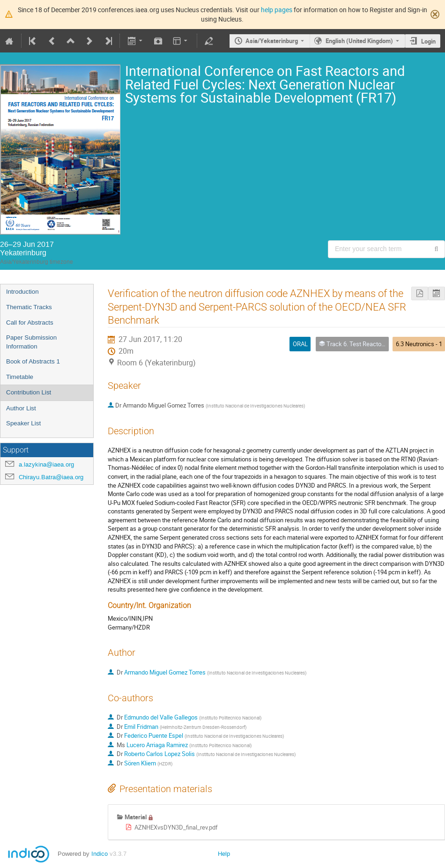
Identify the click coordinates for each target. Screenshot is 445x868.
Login (428, 41)
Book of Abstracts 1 (33, 361)
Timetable (20, 377)
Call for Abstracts (30, 323)
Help (224, 854)
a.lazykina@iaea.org (46, 464)
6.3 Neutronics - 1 (419, 344)
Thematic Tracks (29, 307)
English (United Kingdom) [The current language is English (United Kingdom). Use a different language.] (359, 41)
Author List (21, 408)
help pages (277, 10)
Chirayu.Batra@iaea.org (51, 477)
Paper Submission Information (31, 342)
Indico (100, 854)
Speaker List (23, 423)
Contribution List (29, 392)
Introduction (22, 292)
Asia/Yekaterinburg (272, 41)
